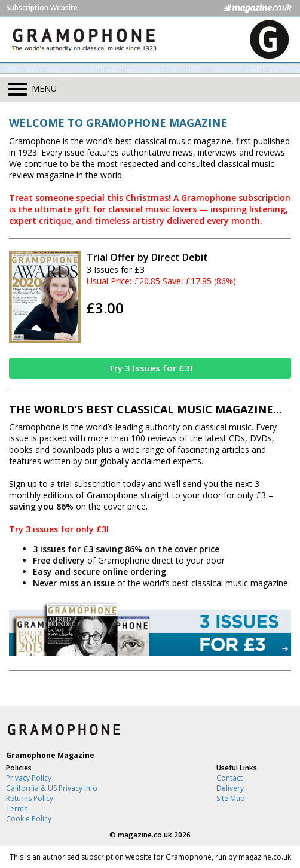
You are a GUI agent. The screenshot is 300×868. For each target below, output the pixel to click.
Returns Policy (30, 798)
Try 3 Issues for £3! (150, 368)
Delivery (230, 788)
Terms (17, 808)
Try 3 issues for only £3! (59, 529)
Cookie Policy (29, 819)
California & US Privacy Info (52, 788)
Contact (229, 778)
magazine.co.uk (145, 835)
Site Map (231, 798)
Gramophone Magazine (50, 755)
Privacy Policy (29, 778)
